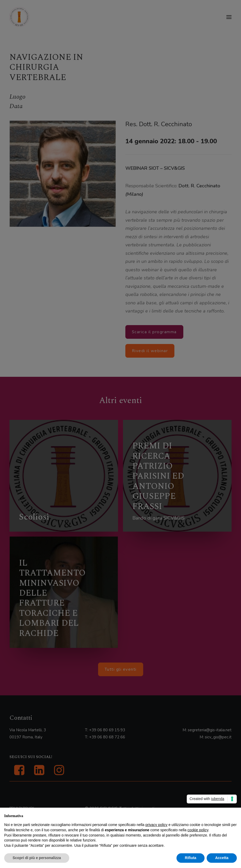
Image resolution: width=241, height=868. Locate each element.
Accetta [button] (222, 858)
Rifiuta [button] (191, 858)
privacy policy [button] (157, 825)
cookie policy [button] (198, 830)
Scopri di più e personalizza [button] (37, 858)
